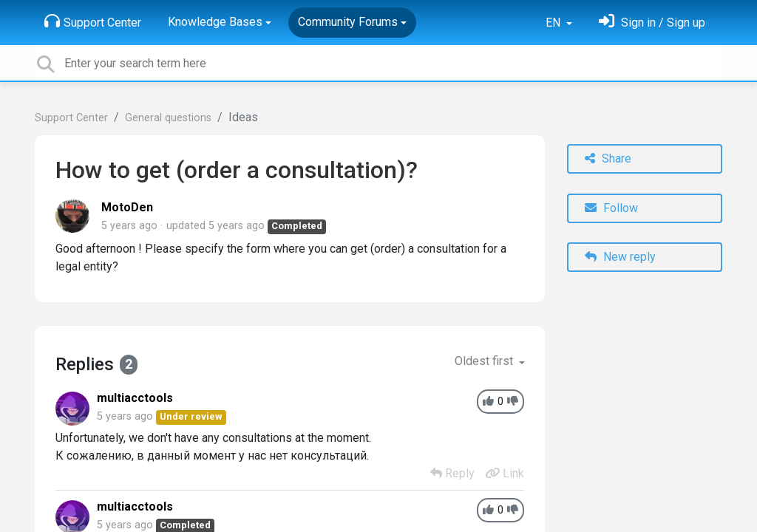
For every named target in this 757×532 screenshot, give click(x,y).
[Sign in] (652, 23)
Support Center (93, 21)
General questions (168, 118)
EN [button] (554, 23)
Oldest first (485, 361)
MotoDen (127, 207)
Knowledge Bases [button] (215, 22)
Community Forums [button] (348, 22)
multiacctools (135, 398)
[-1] (513, 402)
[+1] (488, 402)
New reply (620, 257)
